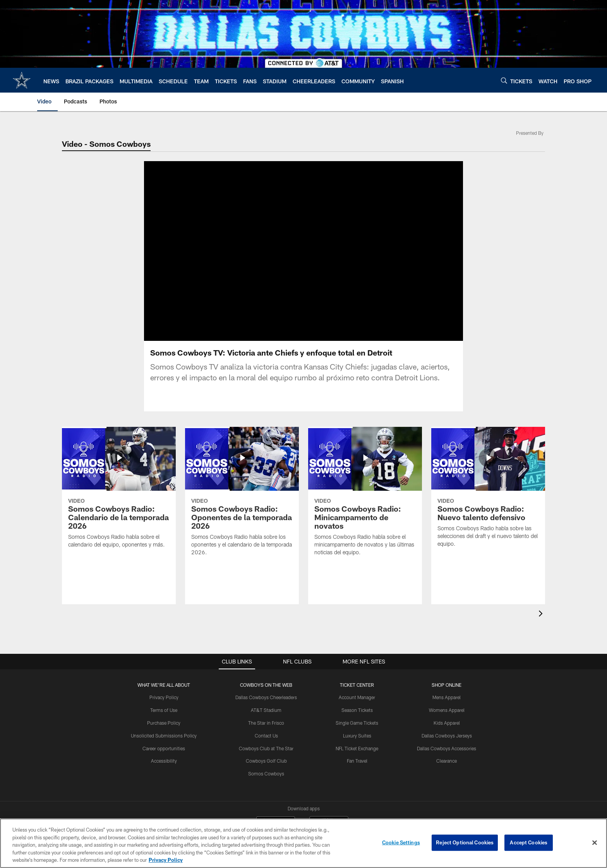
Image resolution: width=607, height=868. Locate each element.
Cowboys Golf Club (266, 761)
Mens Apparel (447, 697)
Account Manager (357, 697)
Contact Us (266, 736)
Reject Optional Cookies (465, 842)
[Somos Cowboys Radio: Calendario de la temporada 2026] (119, 492)
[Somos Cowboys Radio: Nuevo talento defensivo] (488, 492)
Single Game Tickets (357, 723)
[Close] (595, 843)
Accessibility (164, 761)
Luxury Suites (357, 736)
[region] (303, 843)
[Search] (504, 80)
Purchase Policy (164, 723)
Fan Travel (357, 761)
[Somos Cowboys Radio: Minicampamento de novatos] (365, 496)
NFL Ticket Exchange (357, 748)
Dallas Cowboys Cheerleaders (266, 697)
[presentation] (542, 614)
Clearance (447, 761)
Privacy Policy (164, 697)
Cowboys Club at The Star (266, 748)
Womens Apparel (447, 710)
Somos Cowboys (266, 773)
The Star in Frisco (266, 723)
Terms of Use (164, 710)
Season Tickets (357, 710)
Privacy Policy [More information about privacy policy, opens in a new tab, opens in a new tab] (166, 860)
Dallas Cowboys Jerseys (447, 736)
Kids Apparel (447, 723)
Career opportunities (164, 748)
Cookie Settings (401, 842)
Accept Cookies (529, 842)
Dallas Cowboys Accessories (447, 748)
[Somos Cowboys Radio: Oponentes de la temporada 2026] (242, 496)
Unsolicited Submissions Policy (164, 736)
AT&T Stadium (266, 710)
